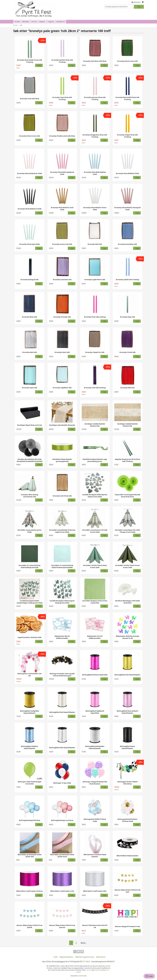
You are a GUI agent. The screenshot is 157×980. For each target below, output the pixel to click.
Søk (139, 7)
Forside (17, 22)
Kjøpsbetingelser (66, 957)
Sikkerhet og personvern (85, 957)
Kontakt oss (61, 22)
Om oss (34, 22)
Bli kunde (26, 22)
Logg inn (51, 22)
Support (42, 22)
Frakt (56, 957)
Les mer (89, 970)
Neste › (83, 943)
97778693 (86, 962)
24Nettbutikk (83, 976)
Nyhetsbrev (101, 957)
